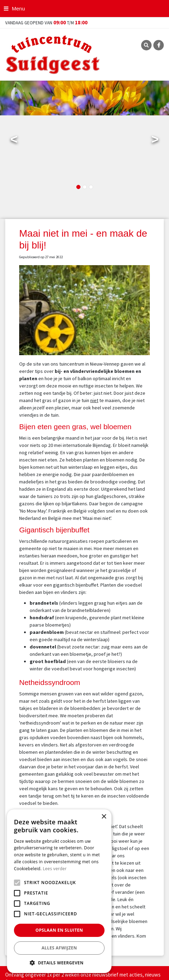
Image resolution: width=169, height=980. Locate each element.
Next (155, 141)
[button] (59, 963)
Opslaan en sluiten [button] (59, 930)
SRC (146, 45)
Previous (14, 141)
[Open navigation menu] (15, 9)
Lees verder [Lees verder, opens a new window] (55, 869)
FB (159, 45)
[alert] (59, 891)
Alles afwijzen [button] (59, 948)
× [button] (104, 817)
